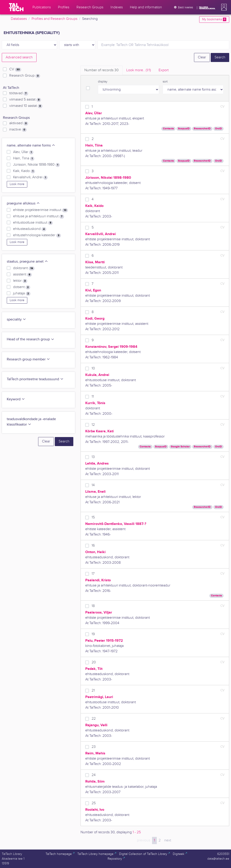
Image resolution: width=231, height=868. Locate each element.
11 (93, 397)
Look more (17, 184)
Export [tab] (164, 70)
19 (93, 634)
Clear (202, 57)
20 (94, 662)
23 (94, 747)
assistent (22, 275)
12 (93, 425)
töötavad (19, 93)
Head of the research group (31, 339)
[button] (223, 7)
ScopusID (184, 129)
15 (93, 517)
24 (94, 775)
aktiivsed (19, 123)
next (168, 840)
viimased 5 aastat (25, 100)
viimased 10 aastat (26, 106)
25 (94, 803)
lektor (20, 281)
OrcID (218, 129)
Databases (19, 19)
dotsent (22, 287)
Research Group (25, 76)
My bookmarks (214, 19)
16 (93, 546)
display (103, 82)
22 (94, 719)
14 (93, 485)
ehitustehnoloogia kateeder (37, 235)
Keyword (16, 399)
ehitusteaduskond (30, 229)
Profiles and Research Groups (54, 19)
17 (93, 574)
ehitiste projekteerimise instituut (40, 210)
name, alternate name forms (31, 145)
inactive (18, 130)
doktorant (24, 268)
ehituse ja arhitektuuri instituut (39, 216)
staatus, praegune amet (27, 262)
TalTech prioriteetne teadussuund (35, 379)
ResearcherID (202, 129)
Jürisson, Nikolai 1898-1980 (36, 165)
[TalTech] (16, 7)
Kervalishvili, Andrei (30, 177)
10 (93, 368)
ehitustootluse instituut (33, 223)
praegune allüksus (23, 203)
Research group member (28, 359)
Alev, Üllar (23, 152)
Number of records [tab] (102, 70)
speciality (16, 319)
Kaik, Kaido (24, 171)
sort (165, 82)
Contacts (168, 129)
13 (93, 457)
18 (93, 606)
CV (15, 69)
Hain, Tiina (24, 158)
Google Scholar (180, 447)
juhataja (22, 293)
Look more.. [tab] (139, 70)
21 (93, 691)
